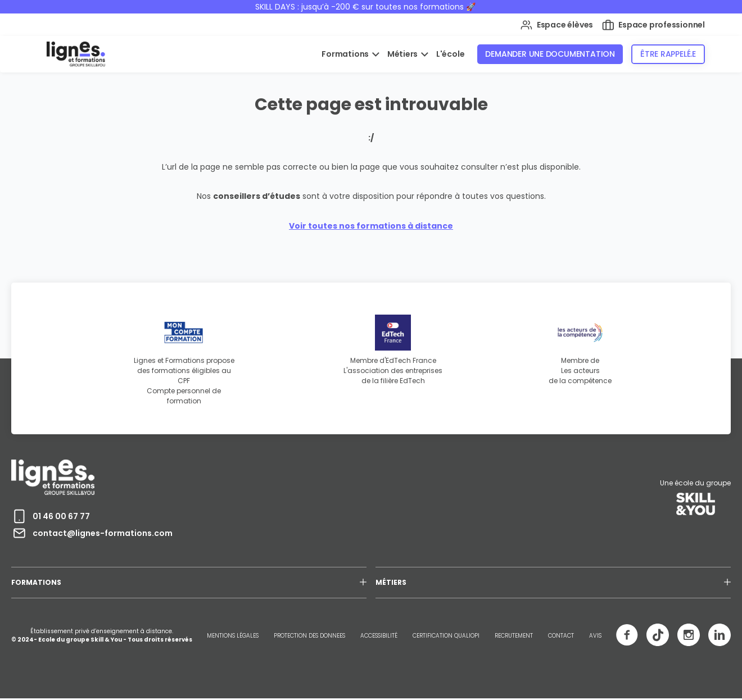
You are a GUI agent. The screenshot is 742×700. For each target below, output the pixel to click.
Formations (346, 54)
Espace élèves (557, 25)
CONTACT (561, 636)
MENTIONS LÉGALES (233, 636)
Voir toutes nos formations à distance (371, 226)
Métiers (403, 54)
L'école (451, 54)
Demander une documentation (550, 54)
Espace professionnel (653, 25)
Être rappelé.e (668, 54)
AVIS (595, 636)
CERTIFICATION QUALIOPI (446, 636)
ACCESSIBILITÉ (379, 636)
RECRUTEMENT (514, 636)
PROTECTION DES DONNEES (309, 636)
